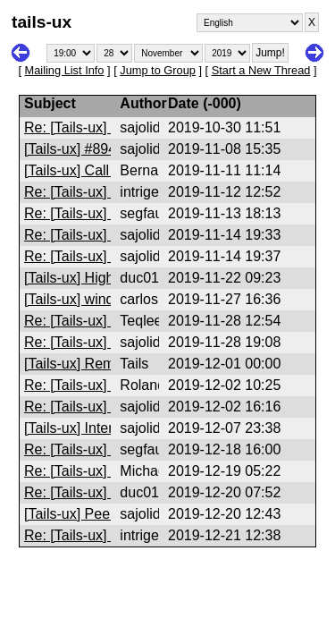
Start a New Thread (261, 70)
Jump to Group (158, 70)
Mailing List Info (65, 70)
